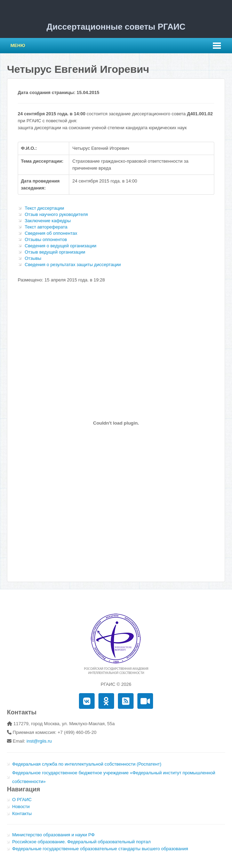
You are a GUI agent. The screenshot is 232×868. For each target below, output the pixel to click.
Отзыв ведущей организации (55, 252)
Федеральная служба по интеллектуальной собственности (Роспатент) (87, 764)
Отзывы (33, 258)
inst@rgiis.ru (39, 741)
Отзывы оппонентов (46, 239)
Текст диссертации (44, 208)
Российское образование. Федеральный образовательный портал (81, 842)
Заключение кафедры (48, 221)
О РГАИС (22, 800)
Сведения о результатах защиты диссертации (73, 265)
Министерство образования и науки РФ (53, 835)
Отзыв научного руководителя (56, 214)
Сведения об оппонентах (51, 233)
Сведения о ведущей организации (61, 246)
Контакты (22, 813)
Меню (18, 45)
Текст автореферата (46, 227)
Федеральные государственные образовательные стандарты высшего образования (100, 849)
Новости (21, 807)
